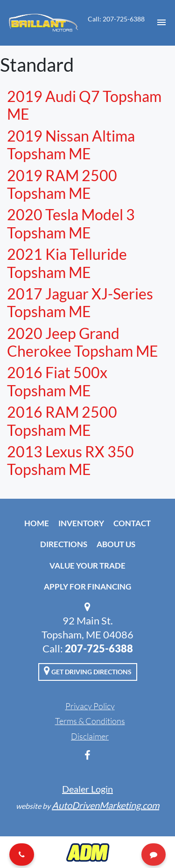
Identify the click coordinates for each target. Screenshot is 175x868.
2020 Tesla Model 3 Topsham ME (71, 223)
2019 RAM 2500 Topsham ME (62, 184)
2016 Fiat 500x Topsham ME (57, 381)
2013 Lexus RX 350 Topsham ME (70, 460)
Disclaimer (90, 736)
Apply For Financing (87, 587)
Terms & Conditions (90, 721)
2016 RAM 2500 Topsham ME (62, 421)
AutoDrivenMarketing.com (105, 805)
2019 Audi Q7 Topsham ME (84, 105)
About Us (116, 544)
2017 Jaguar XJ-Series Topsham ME (80, 302)
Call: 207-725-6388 (116, 19)
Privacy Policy (90, 706)
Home (37, 523)
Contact (132, 523)
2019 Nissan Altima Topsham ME (71, 145)
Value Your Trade (87, 566)
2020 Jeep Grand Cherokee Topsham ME (83, 342)
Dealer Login (87, 789)
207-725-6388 (99, 648)
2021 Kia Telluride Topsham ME (67, 263)
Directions (64, 544)
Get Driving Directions (88, 671)
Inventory (81, 523)
